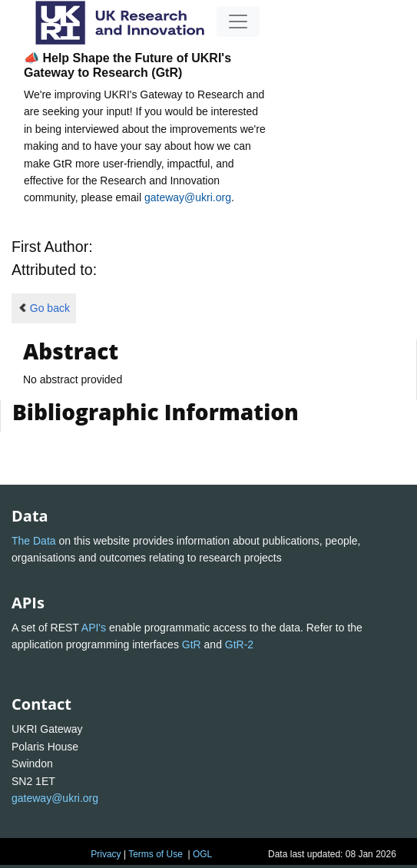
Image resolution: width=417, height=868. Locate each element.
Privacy (106, 854)
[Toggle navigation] (238, 22)
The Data (34, 541)
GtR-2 (239, 644)
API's (94, 628)
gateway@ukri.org (188, 197)
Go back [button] (44, 308)
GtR (192, 644)
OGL (202, 854)
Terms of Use (156, 854)
